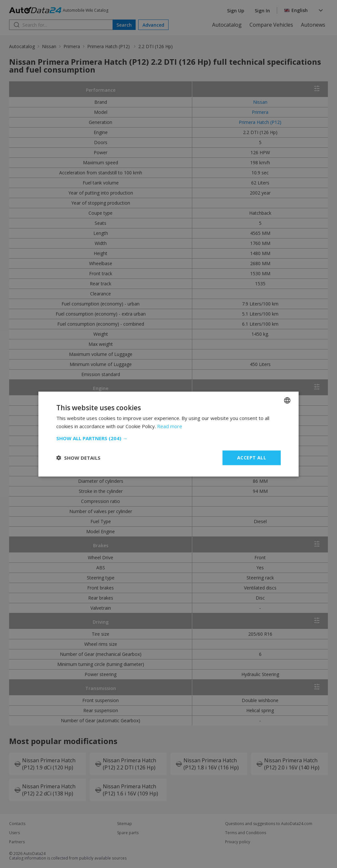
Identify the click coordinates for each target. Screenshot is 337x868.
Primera (72, 46)
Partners (17, 842)
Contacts (17, 824)
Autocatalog (227, 25)
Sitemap (125, 824)
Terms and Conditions (246, 833)
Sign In (262, 11)
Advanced (153, 25)
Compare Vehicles (271, 25)
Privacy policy (238, 842)
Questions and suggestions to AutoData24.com (269, 824)
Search (124, 25)
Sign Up (236, 11)
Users (14, 833)
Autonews (313, 25)
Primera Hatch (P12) (109, 46)
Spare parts (128, 833)
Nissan (49, 46)
